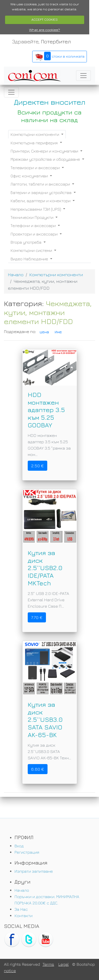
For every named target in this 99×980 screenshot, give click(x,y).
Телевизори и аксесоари (36, 168)
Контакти (23, 916)
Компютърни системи (32, 250)
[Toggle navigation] (83, 76)
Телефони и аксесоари (34, 225)
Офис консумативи (30, 176)
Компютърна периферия (35, 143)
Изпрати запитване (34, 871)
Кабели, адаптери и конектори (41, 201)
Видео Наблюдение (30, 259)
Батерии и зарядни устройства (42, 192)
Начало (16, 275)
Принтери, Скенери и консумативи (45, 151)
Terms (48, 964)
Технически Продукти (32, 217)
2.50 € (37, 466)
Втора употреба (27, 242)
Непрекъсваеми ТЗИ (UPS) (36, 209)
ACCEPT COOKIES (44, 20)
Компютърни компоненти (35, 134)
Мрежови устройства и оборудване (46, 159)
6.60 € (38, 769)
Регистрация (27, 852)
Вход (19, 846)
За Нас (21, 909)
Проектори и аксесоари (35, 234)
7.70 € (37, 617)
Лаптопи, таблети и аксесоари (41, 184)
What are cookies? (44, 30)
